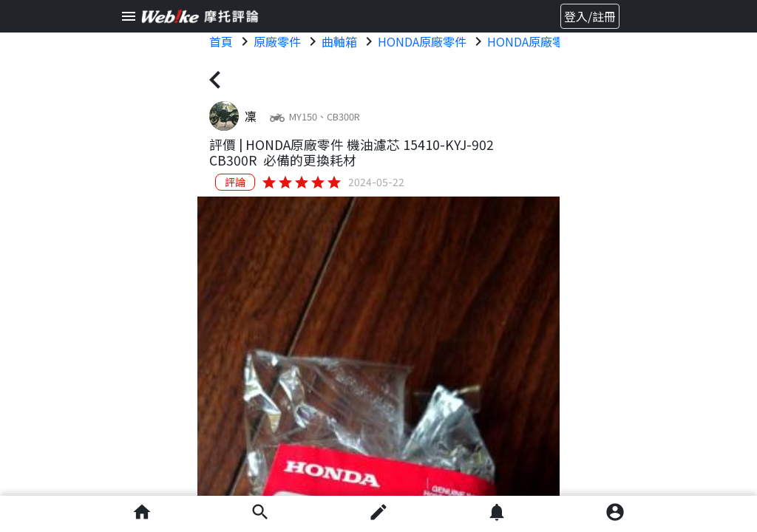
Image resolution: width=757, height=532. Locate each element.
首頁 (221, 41)
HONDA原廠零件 (422, 41)
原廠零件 (277, 41)
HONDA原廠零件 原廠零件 (557, 41)
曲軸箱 (339, 41)
